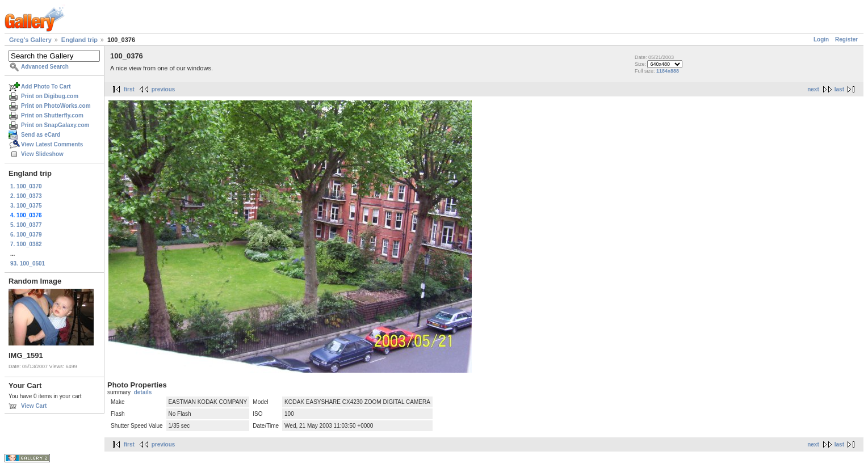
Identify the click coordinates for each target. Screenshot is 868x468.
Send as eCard (41, 135)
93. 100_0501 (28, 263)
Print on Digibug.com (50, 96)
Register (846, 39)
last (839, 89)
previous (163, 89)
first (129, 89)
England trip (79, 40)
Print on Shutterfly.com (52, 115)
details (143, 392)
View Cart (34, 406)
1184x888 (668, 71)
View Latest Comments (52, 144)
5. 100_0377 (26, 225)
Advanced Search (45, 67)
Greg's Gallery (30, 40)
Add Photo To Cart (46, 87)
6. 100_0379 (26, 235)
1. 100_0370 (26, 186)
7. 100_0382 (26, 244)
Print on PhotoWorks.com (56, 106)
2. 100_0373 (26, 196)
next (813, 89)
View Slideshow (42, 154)
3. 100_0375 (26, 206)
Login (821, 39)
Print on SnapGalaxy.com (55, 125)
